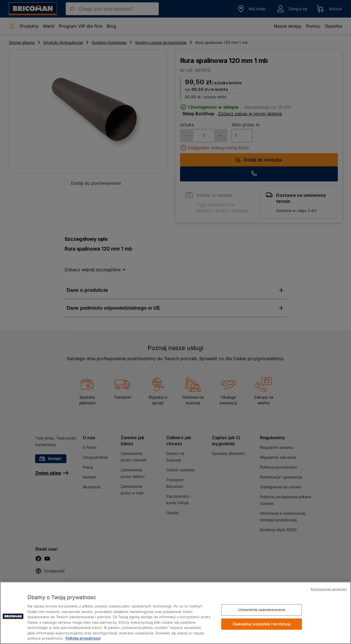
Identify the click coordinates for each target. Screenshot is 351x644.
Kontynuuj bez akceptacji (329, 589)
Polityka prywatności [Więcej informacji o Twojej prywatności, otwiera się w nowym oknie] (83, 638)
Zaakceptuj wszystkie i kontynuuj (261, 624)
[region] (175, 613)
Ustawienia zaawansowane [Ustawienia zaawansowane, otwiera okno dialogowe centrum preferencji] (262, 610)
